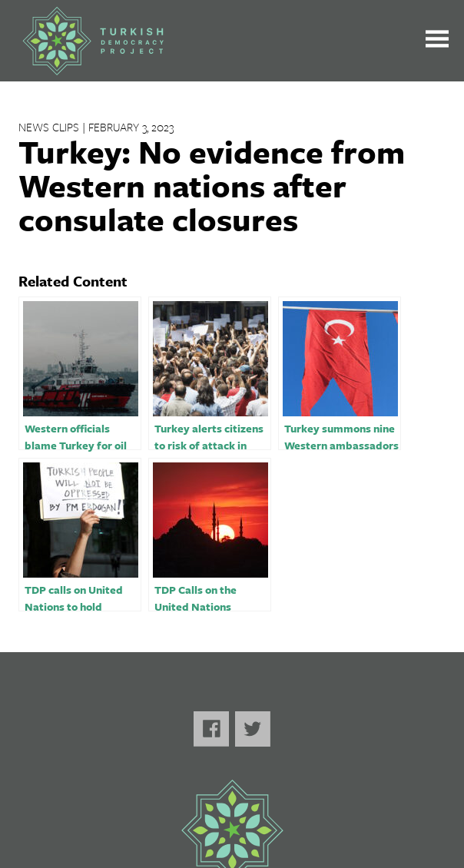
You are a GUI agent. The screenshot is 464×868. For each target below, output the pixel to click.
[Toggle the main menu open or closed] (437, 41)
